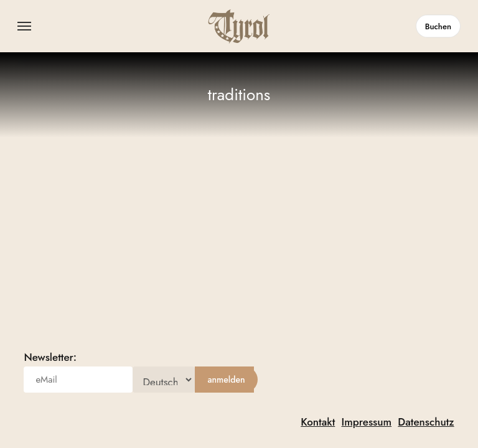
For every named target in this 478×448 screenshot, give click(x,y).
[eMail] (78, 380)
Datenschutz (426, 422)
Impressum (366, 422)
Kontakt (318, 422)
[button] (24, 26)
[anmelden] (226, 380)
